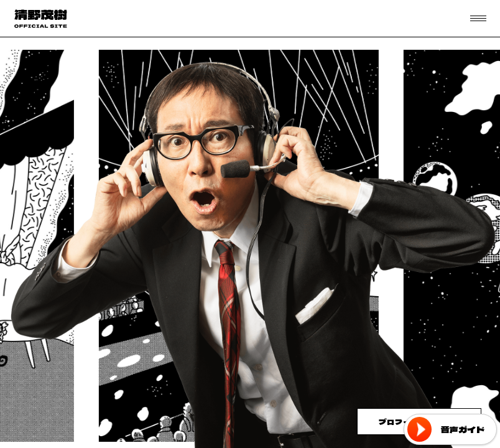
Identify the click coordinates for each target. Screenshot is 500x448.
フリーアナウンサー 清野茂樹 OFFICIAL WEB (40, 19)
